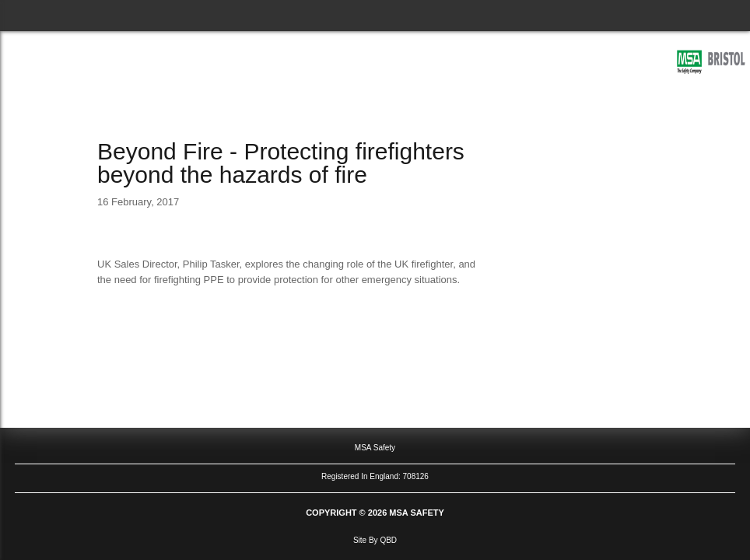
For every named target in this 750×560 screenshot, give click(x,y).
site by (375, 540)
